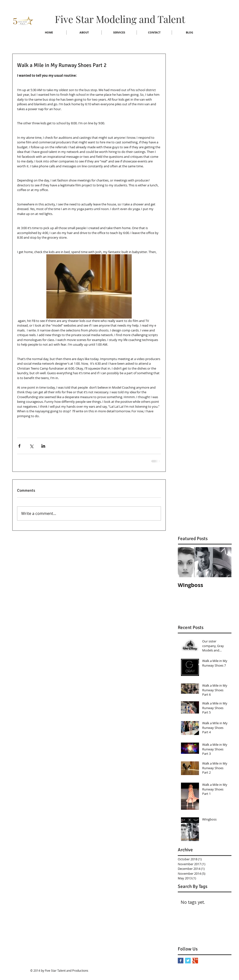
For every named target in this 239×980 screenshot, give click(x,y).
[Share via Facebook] (19, 446)
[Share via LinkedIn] (43, 446)
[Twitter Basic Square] (188, 961)
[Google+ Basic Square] (195, 961)
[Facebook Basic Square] (181, 961)
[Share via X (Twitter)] (31, 446)
